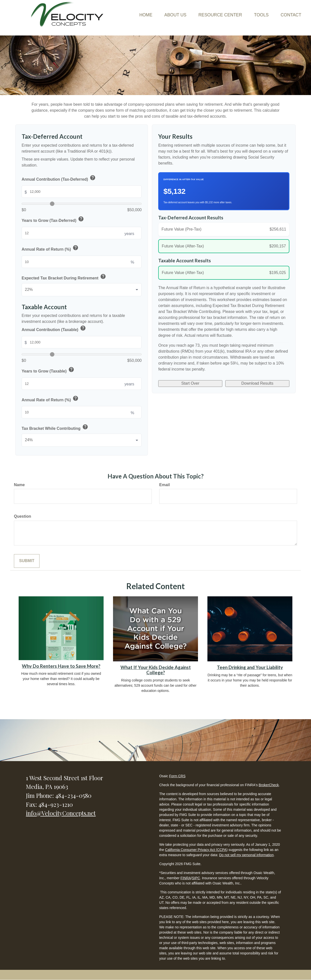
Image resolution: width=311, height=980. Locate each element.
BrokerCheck (269, 785)
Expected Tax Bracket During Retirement (64, 277)
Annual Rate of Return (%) (50, 249)
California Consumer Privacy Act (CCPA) (196, 850)
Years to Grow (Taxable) (48, 370)
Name (19, 485)
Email (165, 485)
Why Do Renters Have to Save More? (61, 666)
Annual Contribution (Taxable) (54, 329)
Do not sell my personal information (246, 855)
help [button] (93, 178)
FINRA (186, 878)
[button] (159, 9)
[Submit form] (27, 561)
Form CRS (177, 776)
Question (22, 516)
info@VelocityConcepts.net (61, 813)
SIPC (196, 878)
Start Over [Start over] (190, 385)
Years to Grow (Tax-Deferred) (53, 220)
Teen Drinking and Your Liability (250, 667)
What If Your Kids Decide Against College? (156, 670)
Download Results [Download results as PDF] (257, 385)
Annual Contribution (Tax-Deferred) (59, 179)
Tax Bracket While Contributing (55, 428)
